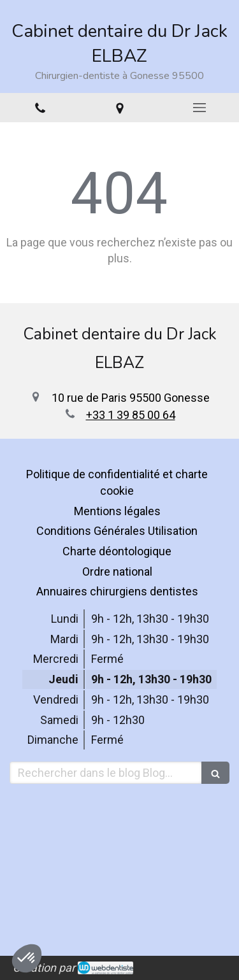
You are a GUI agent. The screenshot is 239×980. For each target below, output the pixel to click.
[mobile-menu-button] (199, 108)
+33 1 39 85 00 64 (131, 415)
